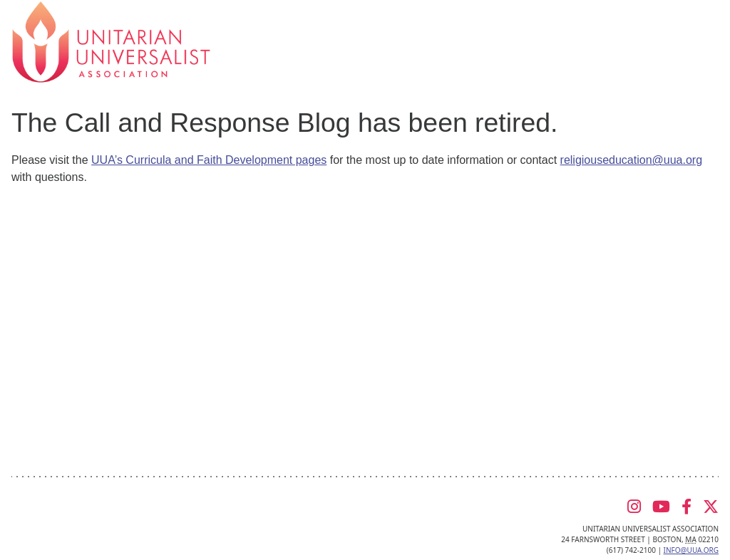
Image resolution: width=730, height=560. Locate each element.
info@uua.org (691, 550)
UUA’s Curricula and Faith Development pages (209, 160)
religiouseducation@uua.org (631, 160)
